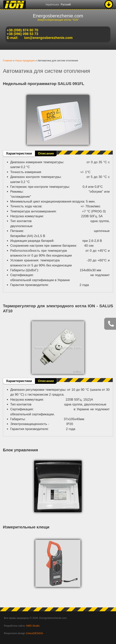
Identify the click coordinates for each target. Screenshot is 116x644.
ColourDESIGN (34, 633)
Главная (8, 61)
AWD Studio (33, 626)
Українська (52, 4)
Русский (66, 4)
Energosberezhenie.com (58, 16)
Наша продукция (25, 61)
